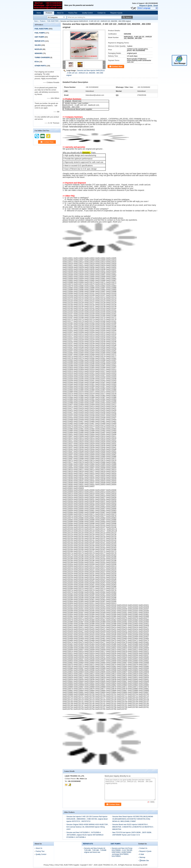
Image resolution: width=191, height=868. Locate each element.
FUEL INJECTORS (53, 21)
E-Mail (142, 854)
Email (156, 6)
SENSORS (39, 53)
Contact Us (102, 13)
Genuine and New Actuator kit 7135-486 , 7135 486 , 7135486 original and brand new (95, 850)
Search (128, 17)
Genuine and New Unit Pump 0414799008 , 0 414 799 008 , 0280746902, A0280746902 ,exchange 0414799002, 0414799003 (122, 852)
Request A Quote (146, 6)
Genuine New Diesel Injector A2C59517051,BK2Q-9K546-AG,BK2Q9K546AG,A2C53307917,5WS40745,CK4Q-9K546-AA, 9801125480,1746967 (133, 819)
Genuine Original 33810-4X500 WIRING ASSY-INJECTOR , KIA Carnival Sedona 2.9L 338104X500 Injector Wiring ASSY (87, 827)
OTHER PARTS (40, 66)
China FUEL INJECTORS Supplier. (67, 865)
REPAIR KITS (40, 41)
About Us (60, 13)
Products (49, 13)
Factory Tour (73, 13)
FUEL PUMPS (40, 33)
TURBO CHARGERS (42, 58)
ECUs (37, 62)
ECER (145, 865)
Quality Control (87, 13)
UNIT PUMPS (40, 37)
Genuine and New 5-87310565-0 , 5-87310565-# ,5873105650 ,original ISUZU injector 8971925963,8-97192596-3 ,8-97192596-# (85, 835)
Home (39, 13)
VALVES (38, 45)
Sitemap (142, 857)
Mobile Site (144, 861)
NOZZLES (38, 49)
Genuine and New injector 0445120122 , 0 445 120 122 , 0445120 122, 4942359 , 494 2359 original (86, 73)
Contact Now (117, 66)
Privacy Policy (49, 865)
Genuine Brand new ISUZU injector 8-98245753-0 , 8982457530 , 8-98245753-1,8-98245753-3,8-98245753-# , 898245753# (133, 827)
